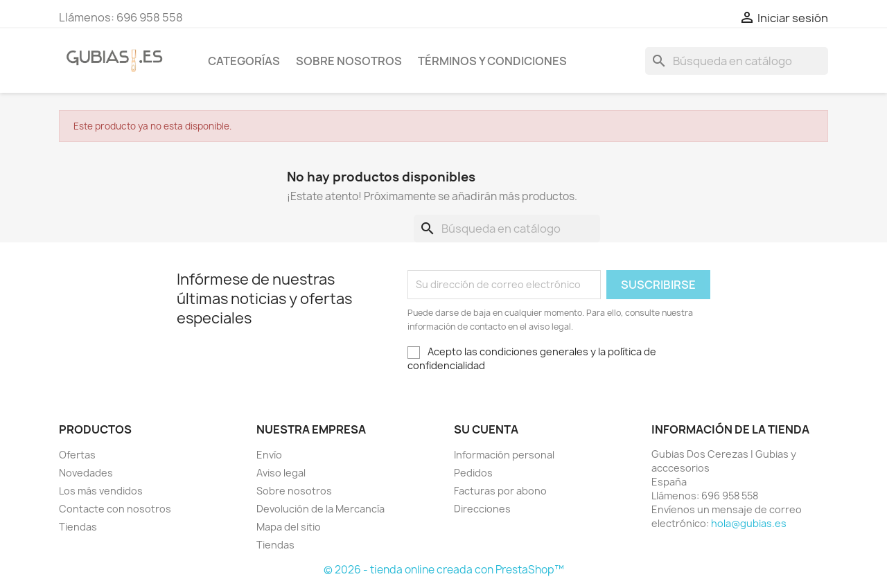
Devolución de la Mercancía (320, 509)
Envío (269, 455)
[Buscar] (737, 61)
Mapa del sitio (289, 527)
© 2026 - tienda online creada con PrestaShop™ (444, 570)
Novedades (86, 473)
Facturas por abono (500, 491)
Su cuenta (486, 429)
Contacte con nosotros (115, 509)
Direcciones (482, 509)
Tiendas (78, 527)
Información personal (504, 455)
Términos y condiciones (492, 61)
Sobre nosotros (349, 61)
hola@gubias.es (749, 523)
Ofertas (77, 455)
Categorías (244, 61)
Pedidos (473, 473)
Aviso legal (281, 473)
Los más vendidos (101, 491)
